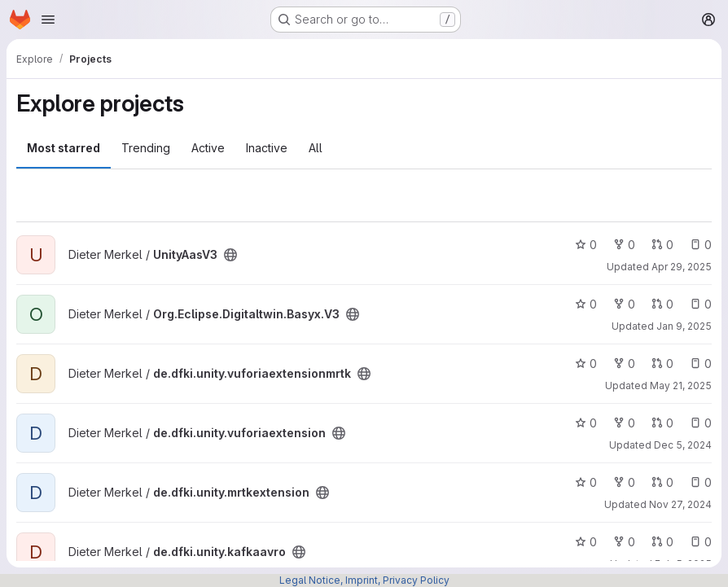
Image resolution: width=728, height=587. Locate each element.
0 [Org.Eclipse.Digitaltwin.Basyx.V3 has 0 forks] (624, 304)
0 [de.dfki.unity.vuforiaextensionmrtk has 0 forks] (624, 364)
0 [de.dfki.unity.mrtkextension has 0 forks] (624, 482)
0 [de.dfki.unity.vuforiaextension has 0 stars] (586, 423)
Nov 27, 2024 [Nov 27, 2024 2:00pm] (680, 504)
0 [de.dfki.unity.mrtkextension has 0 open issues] (701, 482)
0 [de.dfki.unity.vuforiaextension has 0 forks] (624, 423)
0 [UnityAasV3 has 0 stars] (586, 245)
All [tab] (316, 148)
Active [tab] (208, 148)
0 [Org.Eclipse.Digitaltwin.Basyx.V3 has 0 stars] (586, 304)
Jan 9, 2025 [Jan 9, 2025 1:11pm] (684, 326)
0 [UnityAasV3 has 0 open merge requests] (662, 245)
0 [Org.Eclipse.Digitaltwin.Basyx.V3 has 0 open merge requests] (662, 304)
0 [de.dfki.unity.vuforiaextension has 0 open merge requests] (662, 423)
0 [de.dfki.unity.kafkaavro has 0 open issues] (701, 542)
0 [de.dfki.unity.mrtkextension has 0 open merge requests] (662, 482)
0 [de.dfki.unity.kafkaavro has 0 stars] (586, 542)
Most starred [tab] (64, 148)
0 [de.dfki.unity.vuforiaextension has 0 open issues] (701, 423)
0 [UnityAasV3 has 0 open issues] (701, 245)
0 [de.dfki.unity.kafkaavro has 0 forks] (624, 542)
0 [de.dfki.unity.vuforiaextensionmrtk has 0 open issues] (701, 364)
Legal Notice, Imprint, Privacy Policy (364, 580)
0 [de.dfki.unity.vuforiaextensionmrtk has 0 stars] (586, 364)
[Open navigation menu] (48, 20)
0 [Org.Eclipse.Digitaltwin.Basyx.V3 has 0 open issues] (701, 304)
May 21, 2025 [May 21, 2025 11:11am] (681, 385)
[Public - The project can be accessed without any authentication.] (230, 255)
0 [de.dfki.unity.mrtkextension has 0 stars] (586, 482)
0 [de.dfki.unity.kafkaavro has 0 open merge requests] (662, 542)
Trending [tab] (146, 148)
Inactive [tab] (267, 148)
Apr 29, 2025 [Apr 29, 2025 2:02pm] (682, 267)
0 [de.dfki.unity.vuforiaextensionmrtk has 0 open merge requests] (662, 364)
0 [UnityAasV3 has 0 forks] (624, 245)
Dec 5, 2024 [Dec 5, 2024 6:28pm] (683, 445)
